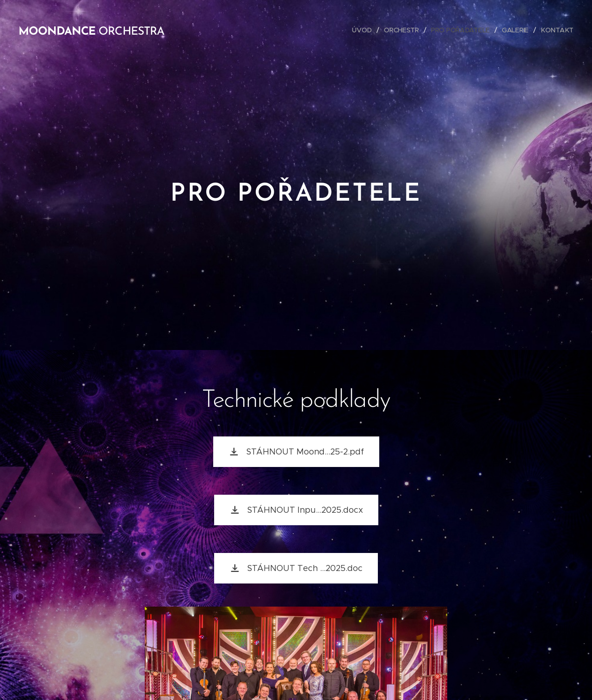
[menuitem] (364, 30)
